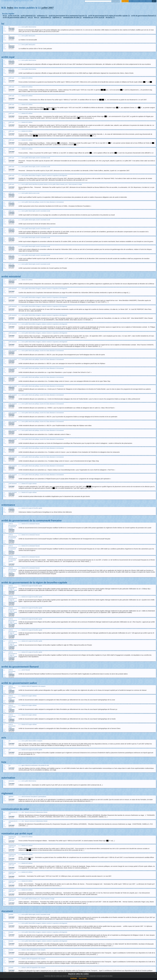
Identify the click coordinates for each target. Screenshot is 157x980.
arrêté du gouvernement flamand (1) (144, 16)
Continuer (74, 978)
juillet (45, 8)
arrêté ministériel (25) (28, 16)
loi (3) (5, 16)
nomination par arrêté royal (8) (94, 17)
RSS (130, 1)
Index (10, 8)
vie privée (125, 1)
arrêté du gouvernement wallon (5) (15, 17)
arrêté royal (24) (14, 16)
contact (149, 1)
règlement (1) (57, 17)
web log (142, 1)
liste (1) (37, 17)
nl (155, 1)
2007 (51, 8)
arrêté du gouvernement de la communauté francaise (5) (68, 16)
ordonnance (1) (42, 16)
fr (153, 1)
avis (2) (30, 17)
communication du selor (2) (72, 17)
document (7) (110, 17)
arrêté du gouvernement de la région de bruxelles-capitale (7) (109, 16)
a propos (136, 1)
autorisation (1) (46, 17)
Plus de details (83, 978)
